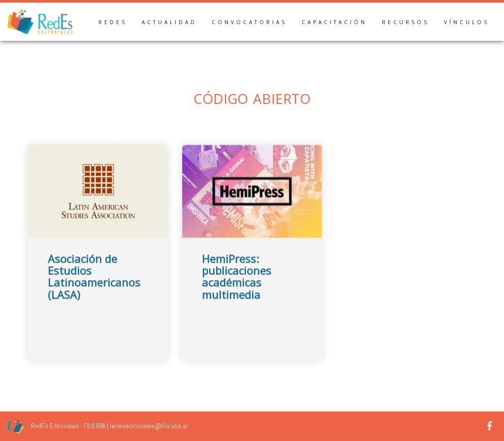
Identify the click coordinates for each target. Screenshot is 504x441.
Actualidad (169, 22)
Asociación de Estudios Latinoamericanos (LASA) (94, 284)
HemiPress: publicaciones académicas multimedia (236, 284)
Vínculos (467, 22)
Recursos (406, 22)
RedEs (113, 22)
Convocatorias (249, 22)
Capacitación (334, 22)
